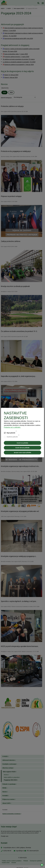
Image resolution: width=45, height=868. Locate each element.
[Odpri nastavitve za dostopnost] (42, 865)
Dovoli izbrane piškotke (22, 448)
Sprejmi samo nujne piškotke (22, 453)
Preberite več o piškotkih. (12, 427)
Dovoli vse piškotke (22, 443)
